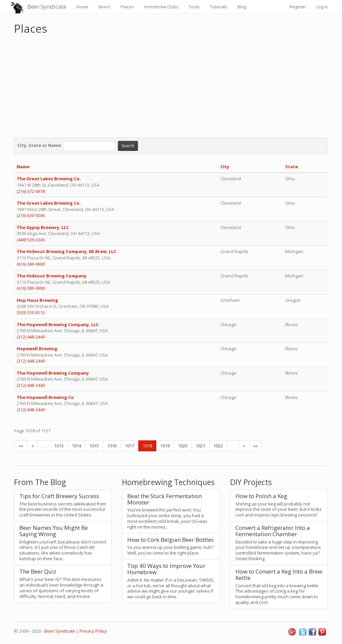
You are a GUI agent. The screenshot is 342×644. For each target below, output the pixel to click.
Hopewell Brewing (38, 349)
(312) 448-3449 (31, 337)
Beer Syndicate (47, 7)
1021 (200, 446)
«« (21, 446)
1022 (218, 446)
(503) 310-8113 (31, 312)
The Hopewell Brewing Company (53, 373)
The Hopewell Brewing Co (46, 397)
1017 (130, 446)
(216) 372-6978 (31, 191)
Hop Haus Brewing (37, 300)
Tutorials (219, 7)
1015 (94, 446)
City (225, 167)
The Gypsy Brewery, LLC (43, 227)
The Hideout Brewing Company (52, 276)
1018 (147, 446)
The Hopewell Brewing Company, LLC (58, 325)
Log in (322, 7)
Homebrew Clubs (161, 7)
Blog (242, 7)
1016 (112, 446)
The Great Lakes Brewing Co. (49, 179)
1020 (183, 446)
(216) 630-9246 (31, 215)
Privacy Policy (93, 631)
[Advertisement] (171, 84)
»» (255, 446)
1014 (76, 446)
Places (127, 7)
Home (82, 7)
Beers (105, 7)
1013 (59, 446)
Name (23, 167)
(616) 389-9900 (31, 264)
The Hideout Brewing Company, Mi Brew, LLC (66, 251)
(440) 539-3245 (31, 240)
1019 (165, 446)
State (292, 167)
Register (298, 7)
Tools (194, 7)
